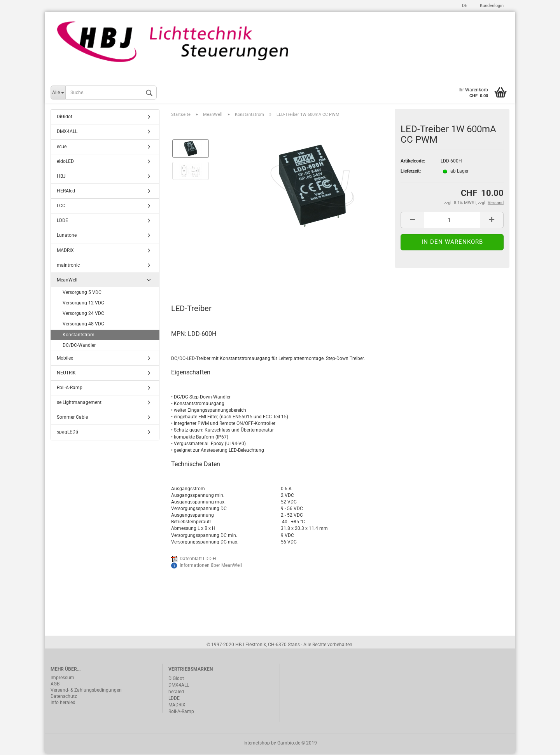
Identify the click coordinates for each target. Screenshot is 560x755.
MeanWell (67, 281)
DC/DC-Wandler (79, 346)
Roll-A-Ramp (70, 389)
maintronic (68, 266)
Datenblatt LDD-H (198, 560)
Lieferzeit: (411, 172)
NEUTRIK (66, 374)
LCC (61, 207)
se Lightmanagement (79, 404)
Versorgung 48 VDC (83, 325)
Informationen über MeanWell (211, 566)
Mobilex (65, 359)
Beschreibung (200, 276)
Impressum (62, 679)
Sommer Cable (72, 419)
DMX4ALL (67, 133)
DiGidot (65, 118)
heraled (176, 693)
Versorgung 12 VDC (83, 304)
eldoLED (65, 163)
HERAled (66, 192)
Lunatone (67, 237)
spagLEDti (67, 433)
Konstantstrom (79, 336)
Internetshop (257, 745)
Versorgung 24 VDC (83, 315)
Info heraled (63, 704)
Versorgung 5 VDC (82, 294)
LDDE (62, 222)
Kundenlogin (491, 6)
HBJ (61, 177)
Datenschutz (64, 697)
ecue (62, 148)
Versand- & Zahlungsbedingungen (86, 691)
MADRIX (65, 252)
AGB (55, 685)
